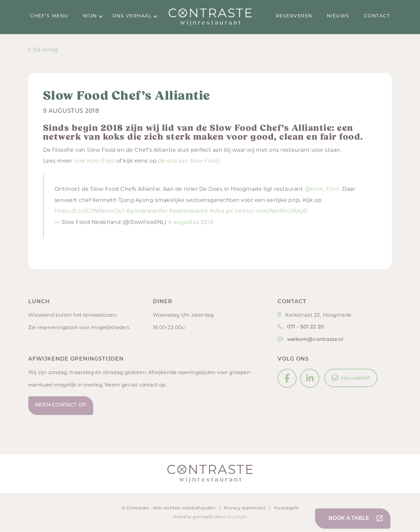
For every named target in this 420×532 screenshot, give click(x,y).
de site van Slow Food (189, 161)
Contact (377, 16)
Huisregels (286, 508)
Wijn (93, 16)
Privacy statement (245, 508)
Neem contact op (61, 406)
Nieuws (338, 16)
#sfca (217, 211)
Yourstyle (236, 517)
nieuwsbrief (351, 378)
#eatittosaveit (189, 211)
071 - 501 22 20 (305, 327)
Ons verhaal (135, 16)
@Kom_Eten (322, 189)
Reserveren (294, 16)
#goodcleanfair (147, 211)
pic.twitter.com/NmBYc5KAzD (267, 211)
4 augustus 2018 (191, 222)
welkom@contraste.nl (315, 340)
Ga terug (43, 50)
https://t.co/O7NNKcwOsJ (90, 211)
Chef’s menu (49, 16)
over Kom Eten (94, 161)
